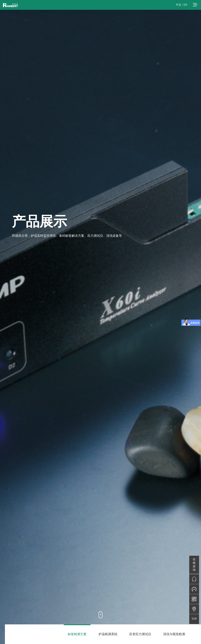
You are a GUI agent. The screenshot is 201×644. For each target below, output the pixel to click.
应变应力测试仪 (140, 634)
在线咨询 (194, 565)
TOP (194, 619)
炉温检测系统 (108, 634)
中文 (179, 5)
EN (185, 5)
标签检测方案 (77, 634)
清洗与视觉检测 (174, 634)
